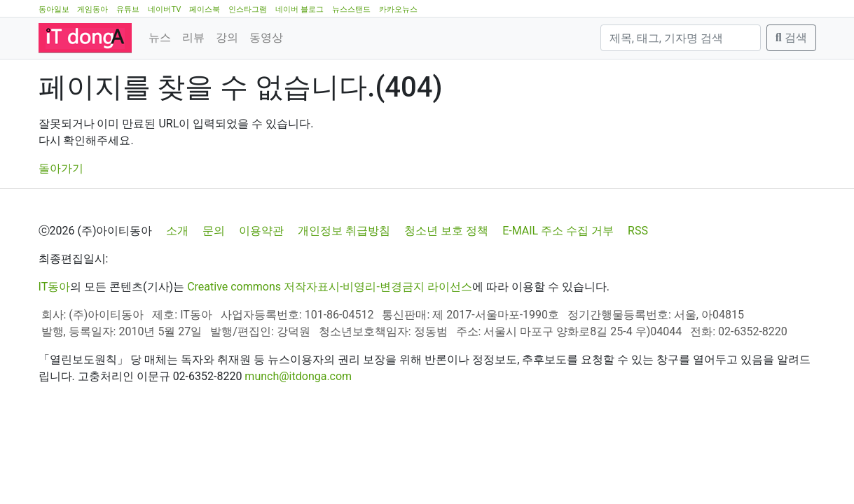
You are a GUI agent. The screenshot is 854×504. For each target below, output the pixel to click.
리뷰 (193, 37)
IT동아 (55, 287)
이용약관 (261, 231)
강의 (227, 37)
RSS (638, 231)
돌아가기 (61, 168)
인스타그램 (248, 9)
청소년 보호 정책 (446, 231)
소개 (177, 231)
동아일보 (54, 9)
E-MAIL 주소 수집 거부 (558, 231)
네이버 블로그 (299, 9)
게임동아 (92, 9)
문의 (214, 231)
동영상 (266, 37)
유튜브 (128, 9)
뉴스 (160, 37)
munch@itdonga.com (298, 376)
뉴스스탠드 (351, 9)
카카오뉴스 (398, 9)
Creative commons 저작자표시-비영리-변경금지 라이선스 (330, 287)
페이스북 (205, 9)
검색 (791, 37)
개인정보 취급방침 (344, 231)
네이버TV (164, 9)
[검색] (681, 38)
